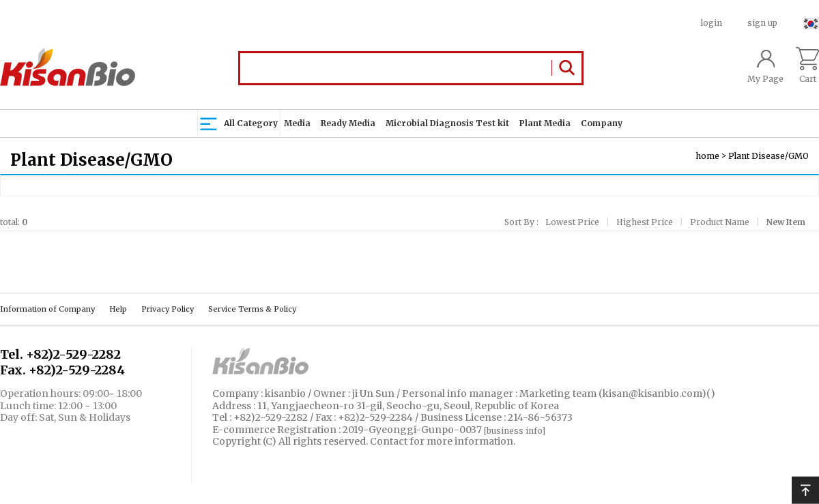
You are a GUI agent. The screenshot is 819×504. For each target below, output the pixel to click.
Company (602, 123)
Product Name (720, 222)
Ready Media (348, 123)
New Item (786, 222)
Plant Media (545, 123)
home (707, 156)
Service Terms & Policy (252, 309)
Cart (807, 65)
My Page (765, 65)
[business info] (515, 430)
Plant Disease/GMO (768, 156)
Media (297, 123)
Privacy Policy (168, 309)
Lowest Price (572, 222)
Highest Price (645, 222)
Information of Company (47, 309)
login (712, 23)
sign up (762, 23)
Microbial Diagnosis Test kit (447, 123)
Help (118, 309)
